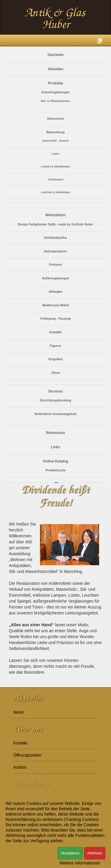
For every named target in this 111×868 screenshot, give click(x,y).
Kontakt (20, 743)
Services (55, 391)
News (18, 712)
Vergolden (55, 359)
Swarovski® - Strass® (56, 141)
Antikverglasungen (56, 278)
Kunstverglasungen (55, 92)
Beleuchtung (56, 132)
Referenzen (55, 433)
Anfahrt (20, 767)
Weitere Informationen (80, 863)
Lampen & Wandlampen (56, 166)
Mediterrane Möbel (55, 305)
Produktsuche (56, 470)
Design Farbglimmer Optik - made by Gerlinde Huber (55, 224)
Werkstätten (55, 215)
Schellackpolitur (55, 238)
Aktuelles (55, 69)
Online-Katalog (55, 461)
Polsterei (55, 265)
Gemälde (55, 332)
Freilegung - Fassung (55, 319)
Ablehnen (95, 853)
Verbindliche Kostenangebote (55, 414)
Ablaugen (55, 292)
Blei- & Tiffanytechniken (55, 101)
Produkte (55, 83)
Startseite (55, 55)
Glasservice (55, 119)
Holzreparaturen (55, 251)
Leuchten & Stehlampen (55, 192)
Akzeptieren (70, 853)
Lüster (55, 154)
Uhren (55, 373)
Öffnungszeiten (27, 755)
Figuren (55, 346)
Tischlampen (55, 180)
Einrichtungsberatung (56, 400)
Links (55, 447)
